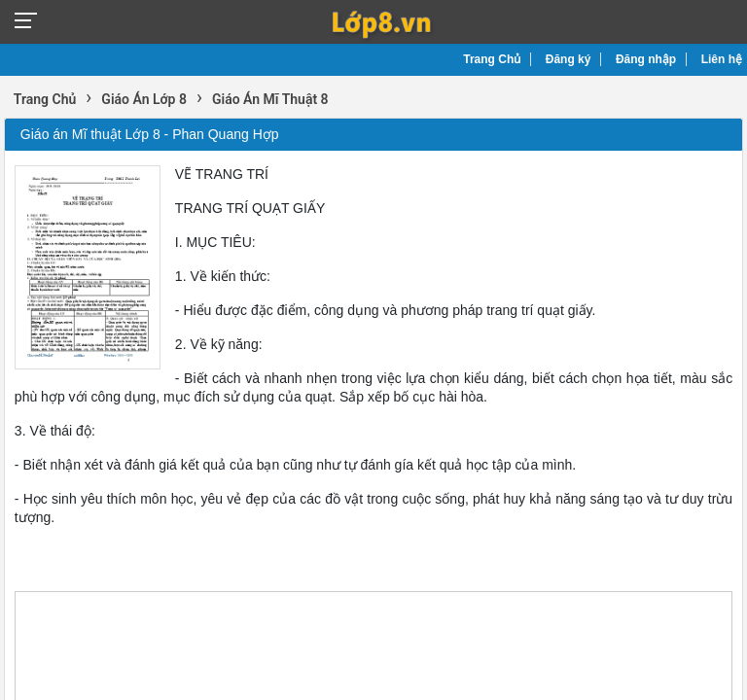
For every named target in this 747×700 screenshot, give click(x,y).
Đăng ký (569, 59)
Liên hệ (722, 59)
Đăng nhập (646, 59)
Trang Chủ (492, 59)
